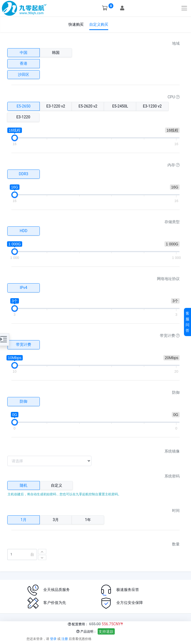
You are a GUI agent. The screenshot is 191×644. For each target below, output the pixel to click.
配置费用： (78, 624)
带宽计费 (170, 336)
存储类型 (172, 222)
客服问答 (187, 322)
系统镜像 (172, 451)
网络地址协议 (168, 279)
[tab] (24, 486)
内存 (174, 165)
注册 (65, 639)
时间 (176, 510)
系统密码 (172, 476)
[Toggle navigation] (184, 8)
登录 (53, 639)
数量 (176, 544)
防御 (176, 392)
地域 (176, 43)
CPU (174, 97)
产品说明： (86, 632)
